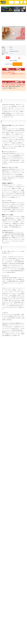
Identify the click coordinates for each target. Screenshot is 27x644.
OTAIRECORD (13, 641)
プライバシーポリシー (15, 639)
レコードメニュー (11, 2)
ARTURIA (11, 49)
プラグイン (11, 53)
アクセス (7, 635)
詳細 (11, 90)
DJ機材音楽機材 (17, 2)
